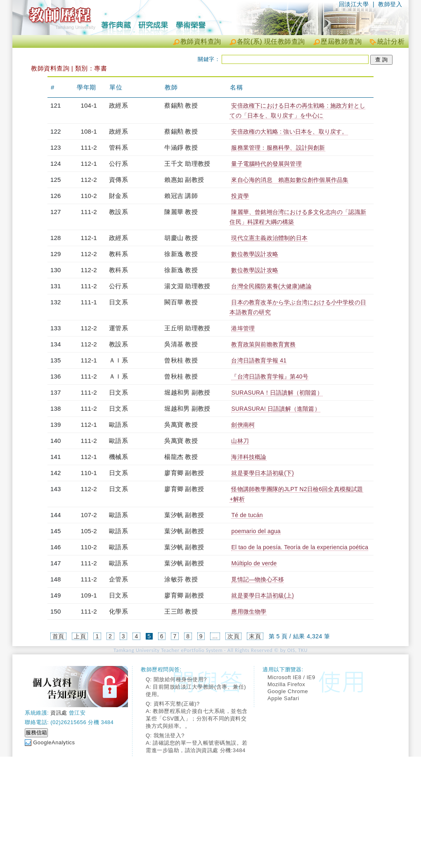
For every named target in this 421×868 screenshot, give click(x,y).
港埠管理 (243, 328)
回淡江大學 (354, 4)
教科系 (118, 254)
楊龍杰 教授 (181, 457)
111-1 (89, 302)
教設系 (118, 212)
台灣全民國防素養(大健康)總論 (271, 286)
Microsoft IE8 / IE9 (291, 677)
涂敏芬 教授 (181, 579)
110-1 (89, 473)
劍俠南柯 (243, 425)
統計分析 (391, 41)
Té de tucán (247, 515)
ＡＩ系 (118, 360)
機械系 (118, 457)
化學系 (118, 611)
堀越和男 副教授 (187, 392)
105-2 (89, 531)
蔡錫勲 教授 (181, 105)
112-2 (89, 180)
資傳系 (118, 180)
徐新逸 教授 (181, 254)
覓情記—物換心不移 (258, 579)
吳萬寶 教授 (181, 425)
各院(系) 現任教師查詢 (271, 41)
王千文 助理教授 (187, 163)
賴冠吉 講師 (181, 196)
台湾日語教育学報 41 (259, 360)
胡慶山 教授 (181, 238)
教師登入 (390, 4)
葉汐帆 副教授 (184, 515)
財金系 (118, 196)
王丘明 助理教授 (187, 328)
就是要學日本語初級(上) (263, 595)
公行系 (118, 163)
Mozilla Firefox (286, 684)
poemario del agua (256, 531)
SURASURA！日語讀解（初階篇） (277, 393)
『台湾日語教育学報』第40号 (270, 376)
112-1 (89, 163)
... (215, 636)
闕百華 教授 (181, 302)
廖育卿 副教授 (184, 473)
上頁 (80, 636)
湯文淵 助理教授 (187, 286)
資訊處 (59, 713)
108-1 (89, 131)
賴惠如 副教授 (184, 180)
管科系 (118, 147)
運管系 (118, 328)
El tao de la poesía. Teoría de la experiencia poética (300, 547)
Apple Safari (283, 698)
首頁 (58, 636)
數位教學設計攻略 (255, 254)
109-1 (89, 595)
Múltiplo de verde (254, 563)
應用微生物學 (249, 612)
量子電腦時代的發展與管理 (266, 164)
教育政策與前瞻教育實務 (263, 344)
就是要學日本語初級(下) (263, 473)
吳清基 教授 (181, 344)
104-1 (89, 105)
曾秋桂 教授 (181, 360)
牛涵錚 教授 (181, 147)
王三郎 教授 (181, 611)
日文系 (118, 302)
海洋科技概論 (249, 457)
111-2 (89, 147)
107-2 (89, 515)
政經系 (118, 105)
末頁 (255, 636)
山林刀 (240, 441)
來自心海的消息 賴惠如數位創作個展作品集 (290, 180)
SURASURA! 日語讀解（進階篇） (276, 409)
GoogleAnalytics (54, 742)
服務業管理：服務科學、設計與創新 (278, 148)
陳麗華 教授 (181, 212)
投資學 (240, 196)
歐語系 (118, 425)
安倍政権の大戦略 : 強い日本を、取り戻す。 (289, 132)
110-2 (89, 196)
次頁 (233, 636)
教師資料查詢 (201, 41)
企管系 (118, 579)
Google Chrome (288, 691)
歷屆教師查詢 (341, 41)
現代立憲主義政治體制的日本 (269, 238)
